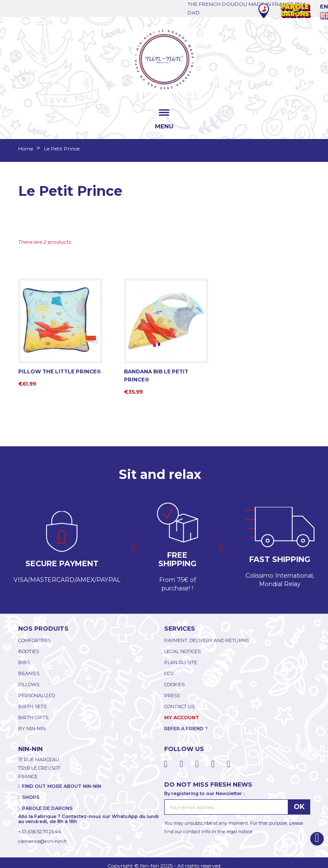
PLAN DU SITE (181, 662)
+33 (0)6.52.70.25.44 (40, 832)
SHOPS (31, 797)
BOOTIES (29, 651)
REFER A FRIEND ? (186, 729)
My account (182, 718)
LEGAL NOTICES (182, 651)
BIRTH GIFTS (33, 718)
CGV (169, 673)
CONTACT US (179, 707)
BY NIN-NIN (32, 729)
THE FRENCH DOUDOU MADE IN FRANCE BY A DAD (247, 8)
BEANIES (29, 673)
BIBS (24, 662)
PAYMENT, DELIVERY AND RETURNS (207, 640)
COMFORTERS (34, 640)
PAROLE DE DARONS (47, 808)
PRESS (172, 696)
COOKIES (174, 684)
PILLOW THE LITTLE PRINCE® (60, 371)
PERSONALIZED (37, 696)
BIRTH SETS (32, 707)
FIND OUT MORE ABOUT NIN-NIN (62, 786)
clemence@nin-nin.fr (43, 841)
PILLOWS (29, 684)
